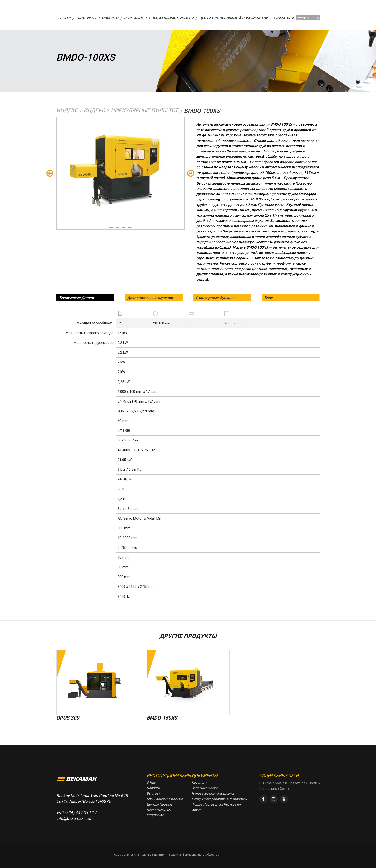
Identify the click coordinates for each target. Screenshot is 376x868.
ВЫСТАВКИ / (135, 18)
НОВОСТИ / (112, 18)
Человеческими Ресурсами (159, 812)
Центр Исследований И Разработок (219, 799)
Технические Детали (76, 298)
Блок (269, 298)
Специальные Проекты (165, 799)
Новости (153, 788)
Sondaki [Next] (191, 173)
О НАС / (67, 18)
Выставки (154, 793)
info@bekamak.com (74, 818)
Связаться (283, 18)
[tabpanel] (120, 164)
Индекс (67, 110)
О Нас (151, 783)
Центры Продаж (159, 804)
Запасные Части (205, 788)
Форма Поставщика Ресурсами (216, 804)
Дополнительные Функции (150, 298)
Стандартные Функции (215, 298)
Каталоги (199, 783)
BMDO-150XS (162, 718)
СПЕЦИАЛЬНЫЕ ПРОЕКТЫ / (173, 18)
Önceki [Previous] (50, 173)
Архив (196, 810)
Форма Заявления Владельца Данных (138, 855)
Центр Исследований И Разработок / (235, 18)
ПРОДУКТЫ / (88, 18)
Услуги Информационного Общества (194, 855)
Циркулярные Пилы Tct (144, 110)
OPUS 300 (68, 718)
